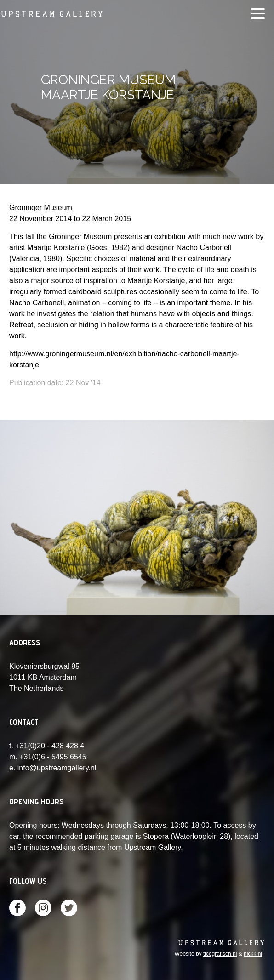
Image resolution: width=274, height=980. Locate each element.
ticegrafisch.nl (220, 954)
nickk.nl (253, 954)
